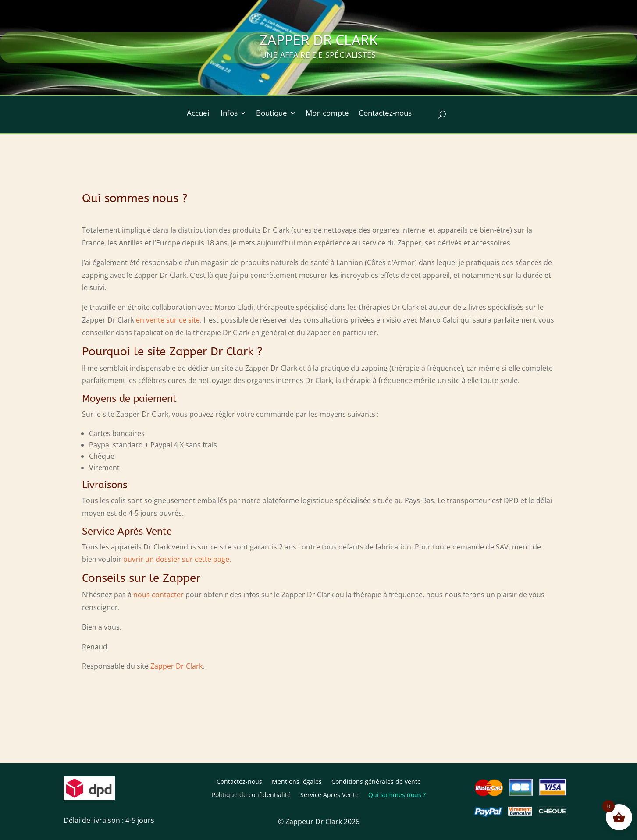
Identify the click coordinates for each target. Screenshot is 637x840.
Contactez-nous (385, 114)
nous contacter (158, 595)
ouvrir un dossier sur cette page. (177, 559)
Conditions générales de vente (376, 782)
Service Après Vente (329, 795)
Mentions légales (297, 782)
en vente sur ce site (168, 320)
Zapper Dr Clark (176, 666)
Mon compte (327, 114)
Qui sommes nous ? (397, 795)
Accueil (199, 114)
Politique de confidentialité (251, 795)
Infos (229, 114)
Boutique (272, 114)
